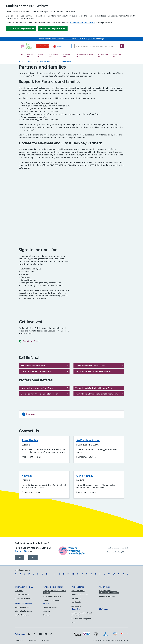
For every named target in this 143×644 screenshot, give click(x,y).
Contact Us (21, 551)
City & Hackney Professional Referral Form (39, 394)
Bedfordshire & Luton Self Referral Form (93, 371)
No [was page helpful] (33, 557)
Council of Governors (107, 596)
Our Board (19, 591)
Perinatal (32, 62)
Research (46, 603)
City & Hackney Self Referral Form (36, 371)
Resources (46, 615)
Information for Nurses (23, 611)
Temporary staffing (79, 591)
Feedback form (32, 640)
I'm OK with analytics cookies (21, 28)
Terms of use (45, 640)
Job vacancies (76, 606)
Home (21, 54)
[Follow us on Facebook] (29, 634)
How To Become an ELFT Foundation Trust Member (109, 592)
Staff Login (104, 609)
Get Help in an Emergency (81, 619)
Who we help (45, 62)
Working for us (78, 587)
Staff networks (77, 598)
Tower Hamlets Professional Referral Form (94, 388)
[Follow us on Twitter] (35, 634)
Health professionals (23, 603)
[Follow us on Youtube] (40, 634)
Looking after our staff (80, 594)
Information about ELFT (25, 587)
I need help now (43, 46)
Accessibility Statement (23, 598)
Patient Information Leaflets (53, 596)
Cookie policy (19, 640)
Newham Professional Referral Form (37, 388)
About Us (46, 611)
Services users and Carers (53, 587)
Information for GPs (22, 607)
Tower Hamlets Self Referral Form (90, 366)
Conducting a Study (50, 607)
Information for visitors (51, 600)
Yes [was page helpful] (20, 557)
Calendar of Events (31, 341)
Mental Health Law (22, 615)
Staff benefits (76, 602)
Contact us (76, 609)
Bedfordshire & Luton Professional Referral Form (97, 394)
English (57, 46)
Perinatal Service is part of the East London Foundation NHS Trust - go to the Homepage (72, 39)
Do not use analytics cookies (53, 28)
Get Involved (105, 587)
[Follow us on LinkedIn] (46, 634)
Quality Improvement (23, 594)
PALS (73, 622)
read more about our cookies (82, 23)
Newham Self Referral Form (33, 366)
